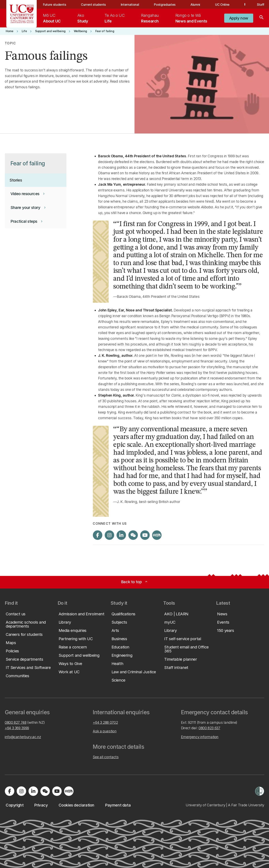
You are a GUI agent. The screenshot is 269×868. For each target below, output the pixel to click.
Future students (54, 5)
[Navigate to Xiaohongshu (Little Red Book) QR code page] (157, 535)
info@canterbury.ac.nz (23, 737)
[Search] (262, 18)
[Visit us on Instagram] (109, 535)
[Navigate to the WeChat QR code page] (133, 535)
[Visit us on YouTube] (145, 535)
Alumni (195, 5)
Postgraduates (165, 5)
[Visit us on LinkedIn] (121, 535)
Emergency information (200, 737)
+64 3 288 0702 (105, 722)
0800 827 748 (16, 722)
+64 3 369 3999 (17, 728)
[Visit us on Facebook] (97, 535)
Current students (93, 5)
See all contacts (106, 757)
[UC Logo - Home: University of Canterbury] (22, 14)
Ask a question (105, 731)
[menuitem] (52, 18)
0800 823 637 (209, 728)
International (130, 5)
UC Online (222, 5)
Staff (261, 5)
